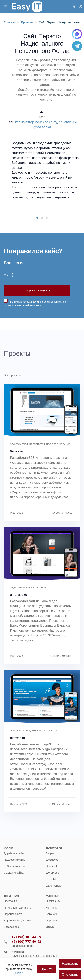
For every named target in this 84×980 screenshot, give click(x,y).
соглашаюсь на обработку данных (23, 305)
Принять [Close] (47, 969)
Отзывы (51, 927)
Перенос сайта (13, 914)
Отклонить (70, 974)
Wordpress (52, 873)
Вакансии (52, 914)
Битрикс (51, 853)
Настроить (70, 964)
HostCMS (52, 879)
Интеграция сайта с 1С (18, 908)
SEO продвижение (15, 866)
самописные (53, 886)
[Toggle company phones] (75, 6)
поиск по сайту (46, 122)
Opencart (51, 866)
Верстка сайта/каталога (19, 921)
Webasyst (52, 860)
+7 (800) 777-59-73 (26, 942)
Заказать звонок (22, 946)
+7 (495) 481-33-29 (26, 937)
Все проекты (12, 375)
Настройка (10, 901)
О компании (53, 901)
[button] (37, 218)
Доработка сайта (14, 853)
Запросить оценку (37, 290)
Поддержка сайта (15, 860)
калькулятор (25, 122)
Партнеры (52, 921)
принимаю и (37, 303)
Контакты (52, 908)
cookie (19, 973)
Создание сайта (14, 873)
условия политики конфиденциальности (45, 302)
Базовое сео (11, 927)
